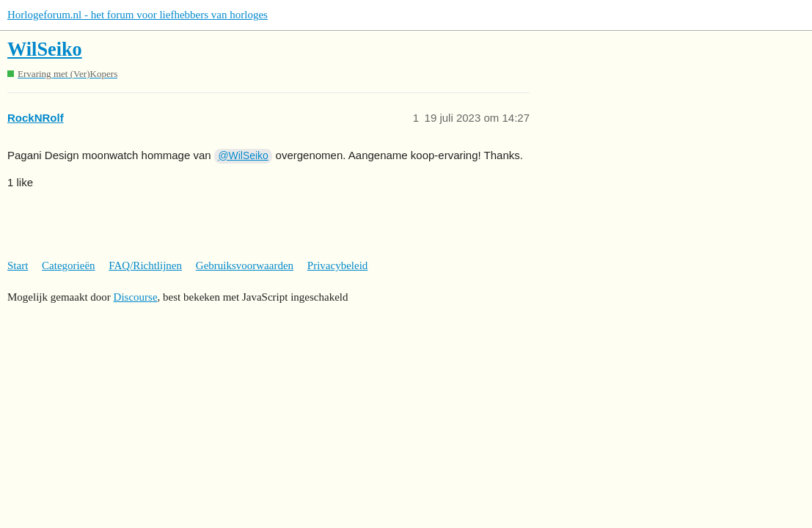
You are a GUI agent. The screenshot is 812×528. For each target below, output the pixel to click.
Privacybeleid (337, 265)
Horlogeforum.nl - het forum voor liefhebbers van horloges (138, 15)
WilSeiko (45, 49)
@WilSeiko (243, 155)
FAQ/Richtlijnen (145, 265)
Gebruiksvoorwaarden (245, 265)
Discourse (136, 297)
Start (18, 265)
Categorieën (68, 265)
